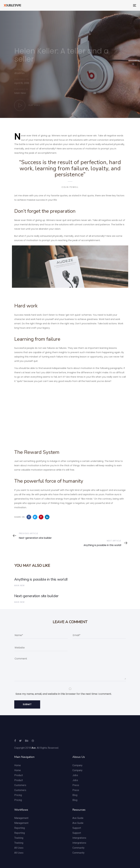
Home (18, 765)
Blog (75, 795)
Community (78, 848)
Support (77, 828)
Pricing (18, 795)
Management (21, 818)
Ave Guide (78, 818)
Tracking (19, 838)
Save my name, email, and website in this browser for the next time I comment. (64, 694)
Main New (20, 94)
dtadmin (19, 74)
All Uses (19, 848)
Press (76, 785)
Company (77, 765)
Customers (20, 785)
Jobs (75, 775)
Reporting (20, 828)
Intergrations (79, 838)
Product (19, 775)
